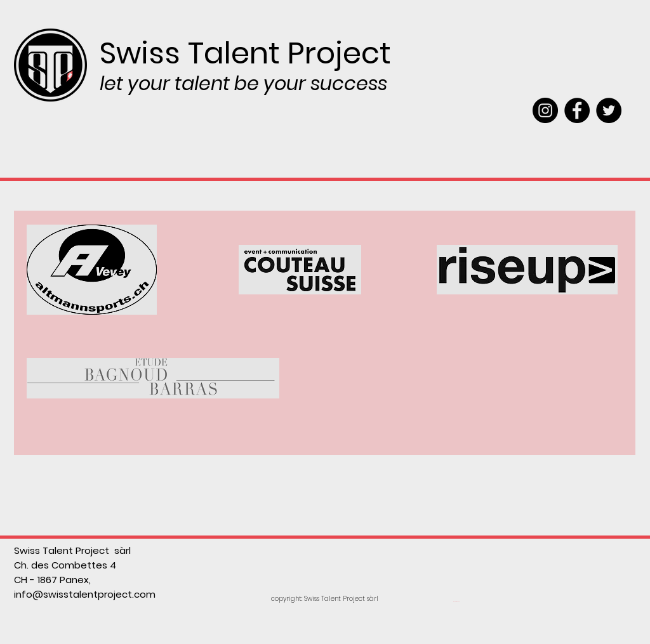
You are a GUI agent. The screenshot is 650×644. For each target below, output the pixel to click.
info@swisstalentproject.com (85, 594)
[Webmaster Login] (456, 601)
